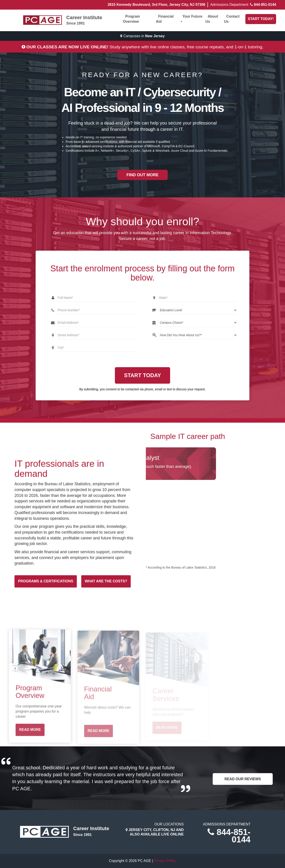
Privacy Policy (165, 861)
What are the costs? (106, 581)
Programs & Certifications (46, 581)
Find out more (142, 175)
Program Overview (132, 19)
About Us (212, 19)
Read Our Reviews (243, 779)
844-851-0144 (265, 5)
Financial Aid (165, 19)
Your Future (191, 18)
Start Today (142, 375)
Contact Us (232, 19)
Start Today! (261, 19)
